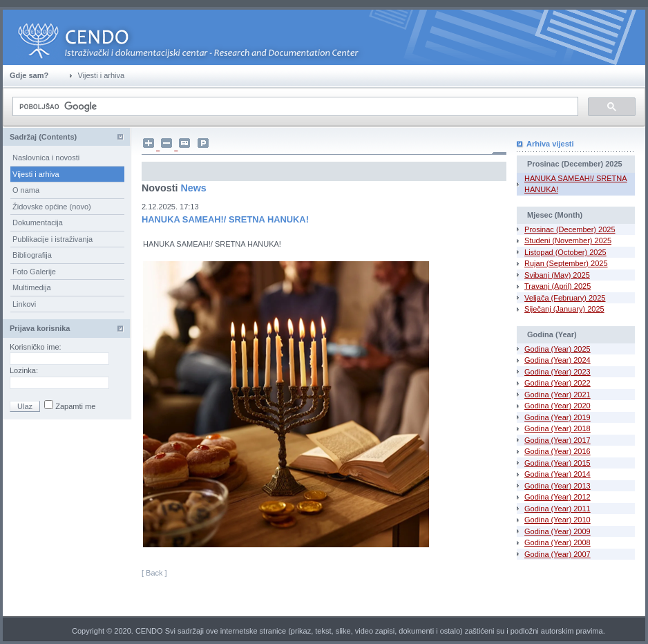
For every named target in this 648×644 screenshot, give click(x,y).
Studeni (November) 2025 (568, 240)
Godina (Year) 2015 (558, 463)
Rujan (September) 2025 (566, 263)
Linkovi (24, 304)
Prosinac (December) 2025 (570, 229)
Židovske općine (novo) (52, 207)
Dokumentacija (38, 222)
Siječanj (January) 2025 (564, 309)
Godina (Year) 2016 (558, 451)
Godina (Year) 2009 (558, 531)
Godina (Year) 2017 (558, 440)
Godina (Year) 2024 (558, 360)
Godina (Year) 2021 (558, 395)
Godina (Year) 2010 (558, 520)
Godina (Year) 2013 (558, 486)
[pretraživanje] (294, 107)
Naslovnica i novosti (46, 158)
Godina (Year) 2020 (558, 406)
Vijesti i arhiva (36, 174)
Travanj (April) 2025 (558, 286)
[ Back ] (154, 573)
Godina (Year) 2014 (558, 474)
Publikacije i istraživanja (53, 239)
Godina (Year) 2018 (558, 428)
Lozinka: (25, 370)
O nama (26, 190)
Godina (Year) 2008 (558, 542)
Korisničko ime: (37, 347)
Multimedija (32, 287)
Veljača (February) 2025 (565, 298)
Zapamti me (74, 406)
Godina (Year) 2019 (558, 417)
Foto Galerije (34, 272)
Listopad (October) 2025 (565, 252)
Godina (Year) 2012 (558, 497)
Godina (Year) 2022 (558, 383)
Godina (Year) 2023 (558, 372)
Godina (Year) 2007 (558, 554)
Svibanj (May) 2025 (557, 275)
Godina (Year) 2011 (558, 509)
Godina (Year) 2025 (558, 349)
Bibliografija (32, 255)
